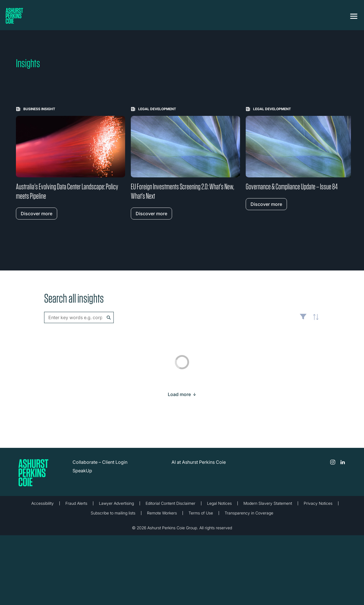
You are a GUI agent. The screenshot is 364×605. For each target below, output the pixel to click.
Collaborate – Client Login (100, 462)
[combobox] (79, 317)
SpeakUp (82, 471)
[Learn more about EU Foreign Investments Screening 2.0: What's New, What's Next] (185, 163)
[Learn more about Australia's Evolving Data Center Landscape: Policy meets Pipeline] (71, 163)
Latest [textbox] (314, 320)
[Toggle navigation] (354, 16)
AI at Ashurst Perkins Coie (199, 462)
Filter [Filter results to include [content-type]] (303, 319)
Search (109, 318)
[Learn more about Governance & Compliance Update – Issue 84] (300, 158)
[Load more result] (179, 394)
